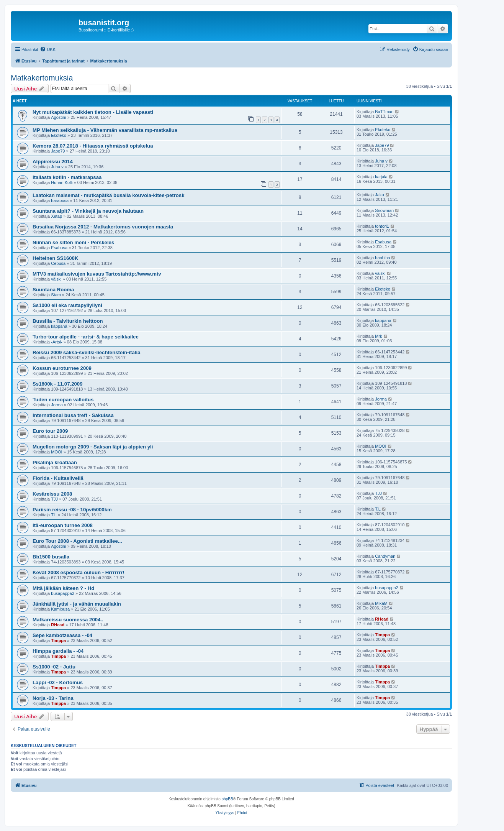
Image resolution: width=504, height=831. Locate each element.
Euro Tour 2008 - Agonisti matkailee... (77, 541)
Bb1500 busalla (51, 557)
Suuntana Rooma (53, 290)
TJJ (54, 499)
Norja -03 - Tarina (53, 698)
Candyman (385, 556)
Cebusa (58, 263)
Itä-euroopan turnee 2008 (63, 525)
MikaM (381, 603)
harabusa (60, 200)
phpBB (227, 799)
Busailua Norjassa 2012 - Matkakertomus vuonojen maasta (103, 227)
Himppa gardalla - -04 (58, 651)
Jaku (379, 195)
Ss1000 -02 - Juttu (54, 667)
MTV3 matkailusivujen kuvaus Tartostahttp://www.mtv (97, 274)
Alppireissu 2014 (53, 162)
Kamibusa (60, 609)
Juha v (57, 167)
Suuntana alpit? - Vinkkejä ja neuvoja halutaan (88, 211)
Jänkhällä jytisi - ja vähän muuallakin (77, 604)
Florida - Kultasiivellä (58, 478)
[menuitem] (48, 49)
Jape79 (58, 151)
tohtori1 (382, 226)
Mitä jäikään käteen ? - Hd (63, 588)
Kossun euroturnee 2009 (62, 368)
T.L (54, 515)
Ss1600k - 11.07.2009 (58, 384)
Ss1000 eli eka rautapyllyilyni (67, 305)
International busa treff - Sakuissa (73, 415)
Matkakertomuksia (42, 78)
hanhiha (382, 258)
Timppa (58, 640)
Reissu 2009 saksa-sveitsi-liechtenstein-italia (86, 352)
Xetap (56, 216)
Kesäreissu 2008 (52, 494)
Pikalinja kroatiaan (55, 462)
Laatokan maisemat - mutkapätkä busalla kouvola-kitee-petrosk (109, 195)
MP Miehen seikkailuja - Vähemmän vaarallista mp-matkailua (105, 130)
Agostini (58, 117)
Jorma (57, 405)
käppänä (59, 326)
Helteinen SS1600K (55, 258)
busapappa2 (63, 593)
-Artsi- (56, 342)
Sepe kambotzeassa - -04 (62, 635)
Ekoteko (59, 135)
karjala (381, 177)
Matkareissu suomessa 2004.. (68, 620)
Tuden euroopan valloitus (63, 400)
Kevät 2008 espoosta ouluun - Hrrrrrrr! (79, 572)
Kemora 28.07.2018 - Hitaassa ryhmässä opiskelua (93, 146)
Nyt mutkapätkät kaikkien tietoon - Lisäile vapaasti (93, 112)
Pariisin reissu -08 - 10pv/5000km (72, 510)
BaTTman (384, 112)
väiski (56, 279)
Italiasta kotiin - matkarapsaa (67, 177)
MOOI (56, 452)
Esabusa (59, 248)
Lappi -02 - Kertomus (58, 682)
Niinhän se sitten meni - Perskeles (73, 242)
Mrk (378, 336)
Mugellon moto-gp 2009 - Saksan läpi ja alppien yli (93, 447)
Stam (56, 295)
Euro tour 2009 (50, 431)
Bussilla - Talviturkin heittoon (68, 321)
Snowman (384, 210)
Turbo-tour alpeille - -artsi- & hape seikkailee (86, 337)
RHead (58, 625)
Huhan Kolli (62, 182)
